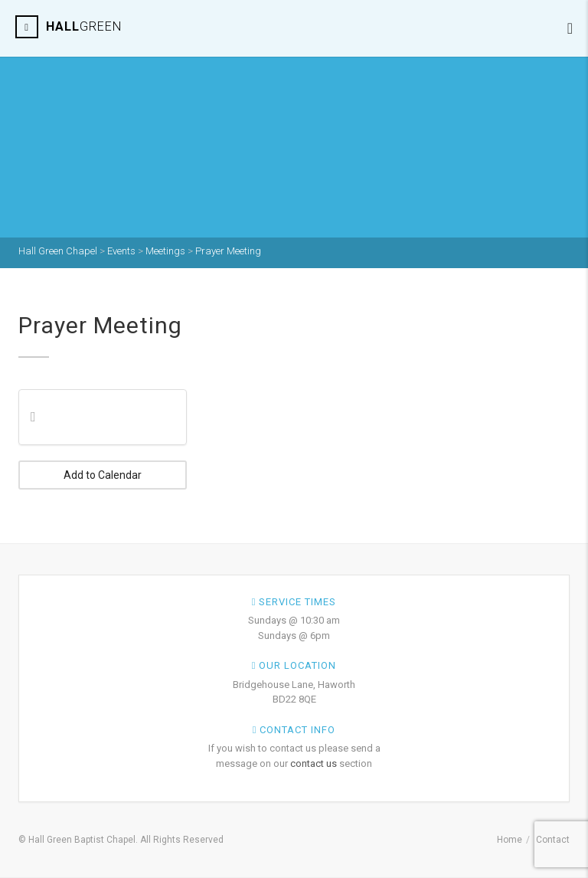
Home (510, 840)
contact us (314, 763)
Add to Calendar (103, 475)
